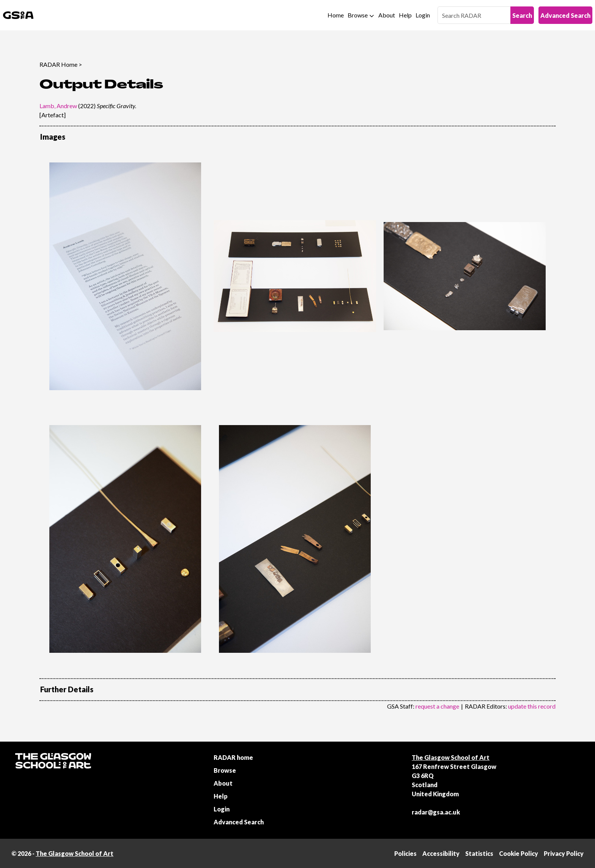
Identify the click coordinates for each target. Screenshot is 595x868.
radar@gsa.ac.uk (436, 812)
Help (405, 15)
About (387, 15)
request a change (437, 706)
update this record (532, 706)
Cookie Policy (519, 853)
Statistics (479, 853)
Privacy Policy (564, 853)
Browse (358, 15)
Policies (405, 853)
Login (423, 15)
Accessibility (441, 853)
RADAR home (233, 757)
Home (336, 15)
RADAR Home (58, 64)
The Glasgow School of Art (451, 757)
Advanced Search (565, 15)
